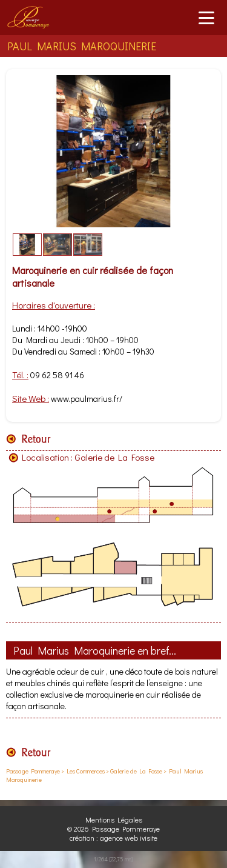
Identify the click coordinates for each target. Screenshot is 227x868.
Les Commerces (86, 771)
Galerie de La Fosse (114, 457)
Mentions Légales (114, 820)
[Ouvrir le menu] (206, 18)
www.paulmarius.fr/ (87, 399)
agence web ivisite (129, 838)
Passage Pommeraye (33, 771)
